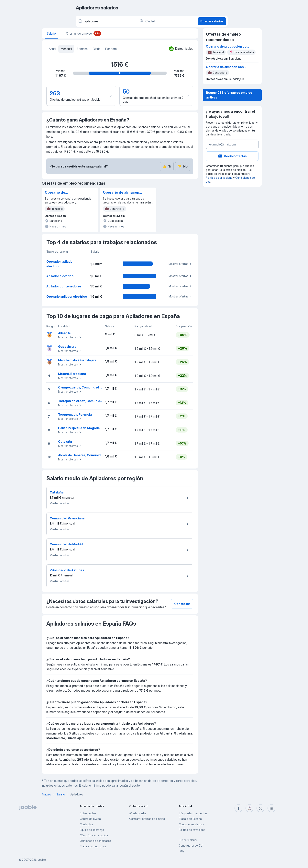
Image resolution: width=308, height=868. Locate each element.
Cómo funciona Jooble (94, 835)
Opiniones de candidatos (95, 841)
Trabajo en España (190, 819)
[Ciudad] (166, 21)
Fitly (181, 851)
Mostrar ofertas (181, 264)
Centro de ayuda (90, 819)
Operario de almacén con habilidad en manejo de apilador (121, 193)
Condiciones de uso (191, 824)
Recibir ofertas (232, 156)
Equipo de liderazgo (92, 830)
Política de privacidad (219, 178)
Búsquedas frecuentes (193, 813)
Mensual (66, 49)
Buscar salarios (212, 21)
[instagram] (249, 808)
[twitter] (260, 808)
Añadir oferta (137, 813)
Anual (52, 49)
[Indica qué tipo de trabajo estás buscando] (106, 21)
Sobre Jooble (88, 813)
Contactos (87, 824)
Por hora (111, 49)
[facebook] (238, 808)
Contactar (182, 604)
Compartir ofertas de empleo (147, 819)
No (183, 166)
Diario (97, 49)
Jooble (42, 860)
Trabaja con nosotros (93, 846)
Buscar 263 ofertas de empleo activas (229, 95)
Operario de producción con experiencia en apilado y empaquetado (64, 193)
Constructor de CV (191, 845)
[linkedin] (271, 808)
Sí (167, 166)
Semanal (82, 49)
